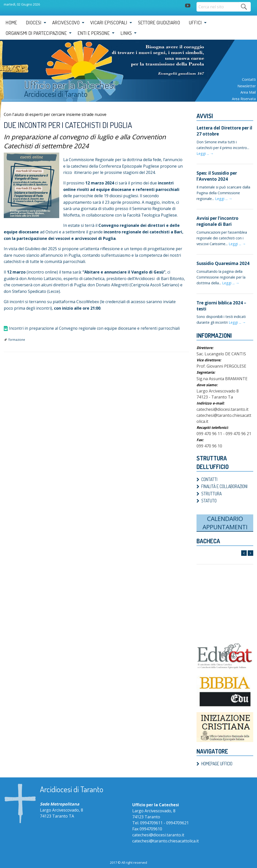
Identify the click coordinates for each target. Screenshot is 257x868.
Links (126, 33)
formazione (17, 340)
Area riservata (244, 99)
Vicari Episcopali (109, 22)
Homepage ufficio (217, 761)
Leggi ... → (205, 153)
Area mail (248, 92)
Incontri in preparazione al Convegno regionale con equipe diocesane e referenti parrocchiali (97, 328)
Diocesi (34, 22)
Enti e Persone (94, 33)
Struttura (211, 490)
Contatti (249, 79)
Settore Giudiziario (159, 22)
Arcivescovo (66, 22)
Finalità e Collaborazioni (224, 483)
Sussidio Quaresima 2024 (221, 261)
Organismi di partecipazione (36, 33)
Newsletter (247, 86)
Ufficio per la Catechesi (76, 86)
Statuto (209, 498)
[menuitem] (11, 23)
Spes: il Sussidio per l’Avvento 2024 (216, 175)
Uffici (195, 22)
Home (11, 22)
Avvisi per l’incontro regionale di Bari (216, 220)
